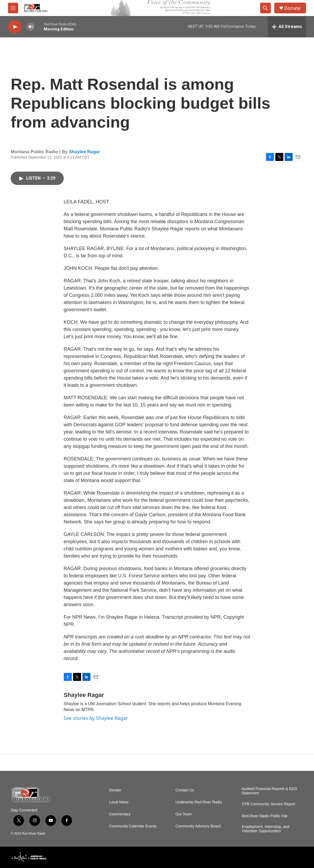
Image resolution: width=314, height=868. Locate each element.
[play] (15, 27)
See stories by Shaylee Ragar (96, 718)
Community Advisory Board (198, 826)
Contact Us (185, 790)
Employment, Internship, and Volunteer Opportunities (265, 829)
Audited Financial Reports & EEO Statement (269, 791)
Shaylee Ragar (84, 152)
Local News (119, 802)
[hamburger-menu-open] (13, 8)
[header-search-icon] (265, 8)
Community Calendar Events (133, 826)
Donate (292, 8)
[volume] (31, 27)
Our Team (184, 814)
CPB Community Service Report (268, 804)
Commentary (120, 814)
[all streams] (287, 27)
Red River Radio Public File (265, 816)
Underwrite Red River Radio (199, 802)
